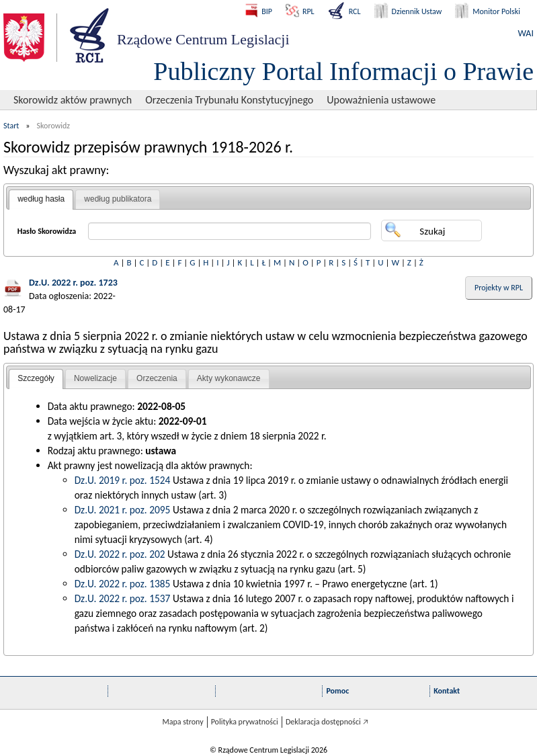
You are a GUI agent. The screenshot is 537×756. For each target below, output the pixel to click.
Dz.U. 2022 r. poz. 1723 (73, 283)
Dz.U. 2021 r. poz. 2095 (123, 510)
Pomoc (337, 691)
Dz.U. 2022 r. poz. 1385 (123, 584)
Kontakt (447, 691)
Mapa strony (182, 722)
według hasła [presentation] (41, 199)
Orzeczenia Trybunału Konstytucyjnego (229, 100)
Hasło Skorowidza (47, 231)
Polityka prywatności (245, 722)
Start (11, 126)
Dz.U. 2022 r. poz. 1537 (123, 598)
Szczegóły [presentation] (36, 378)
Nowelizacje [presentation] (95, 378)
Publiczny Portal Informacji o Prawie (343, 71)
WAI (526, 33)
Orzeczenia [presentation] (157, 378)
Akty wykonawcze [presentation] (229, 378)
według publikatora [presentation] (118, 199)
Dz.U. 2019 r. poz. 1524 (123, 480)
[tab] (41, 200)
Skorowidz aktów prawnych (73, 100)
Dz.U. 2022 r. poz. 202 (120, 554)
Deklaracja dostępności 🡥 (327, 722)
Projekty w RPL (499, 288)
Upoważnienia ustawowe (381, 100)
